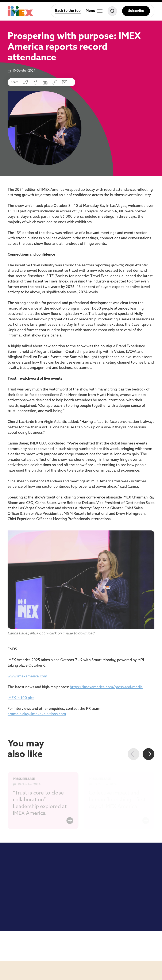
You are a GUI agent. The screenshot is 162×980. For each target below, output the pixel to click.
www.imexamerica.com (27, 676)
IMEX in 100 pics (21, 698)
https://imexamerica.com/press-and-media (106, 687)
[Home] (20, 11)
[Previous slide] (134, 754)
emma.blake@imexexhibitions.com (37, 714)
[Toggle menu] (94, 11)
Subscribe (136, 11)
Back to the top (68, 11)
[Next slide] (148, 754)
